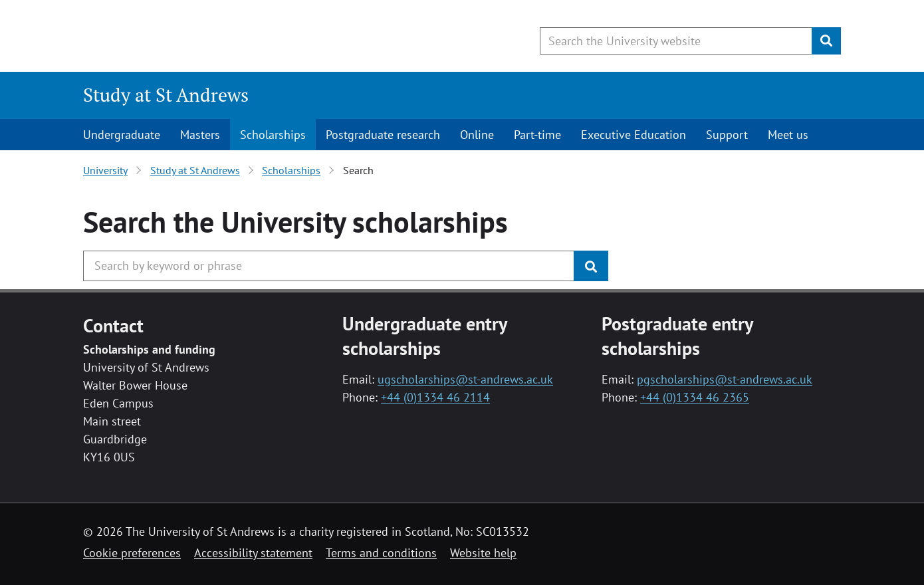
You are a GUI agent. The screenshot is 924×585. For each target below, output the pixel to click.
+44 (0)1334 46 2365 (695, 397)
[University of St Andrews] (191, 37)
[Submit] (826, 41)
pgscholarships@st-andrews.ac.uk (725, 379)
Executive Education (634, 135)
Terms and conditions (381, 553)
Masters (200, 135)
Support (727, 135)
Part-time (537, 135)
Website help (483, 553)
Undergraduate (122, 135)
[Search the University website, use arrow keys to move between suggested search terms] (676, 41)
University (105, 170)
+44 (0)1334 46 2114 (435, 397)
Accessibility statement (253, 553)
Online (477, 135)
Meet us (788, 135)
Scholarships (273, 135)
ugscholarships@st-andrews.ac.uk (465, 379)
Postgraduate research (383, 135)
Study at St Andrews (166, 95)
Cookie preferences (132, 553)
